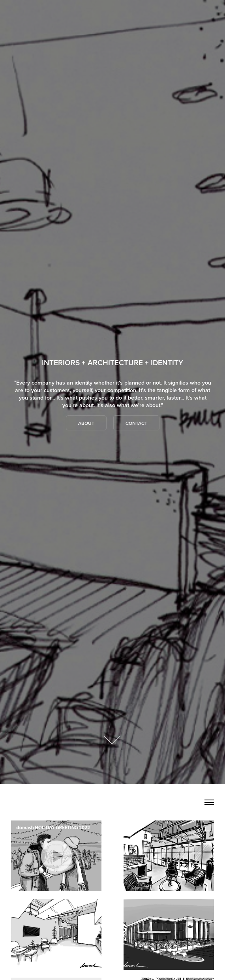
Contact (136, 423)
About (86, 423)
